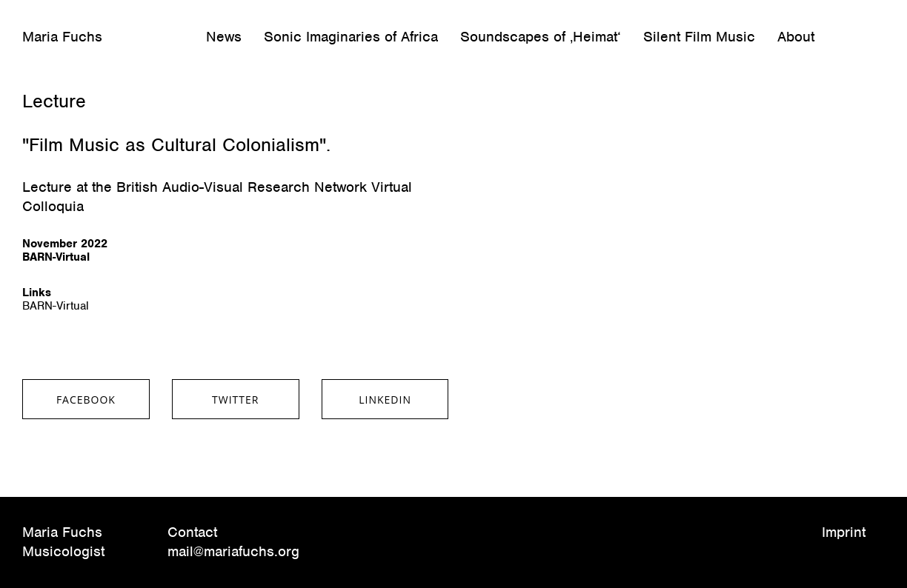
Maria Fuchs (62, 37)
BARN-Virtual (56, 306)
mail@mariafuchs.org (233, 551)
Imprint (844, 532)
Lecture (54, 101)
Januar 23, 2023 (62, 77)
